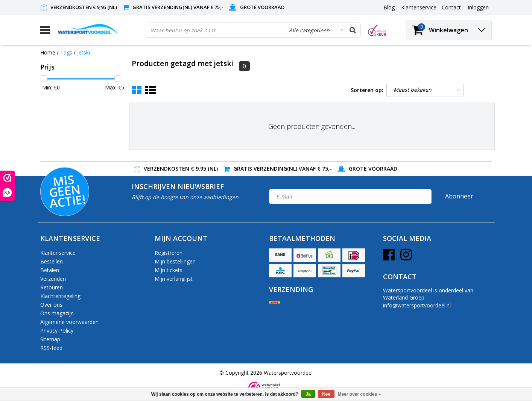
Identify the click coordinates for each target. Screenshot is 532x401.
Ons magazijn (57, 313)
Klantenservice (58, 253)
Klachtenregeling (60, 296)
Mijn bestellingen (175, 261)
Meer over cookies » (359, 394)
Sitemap (50, 339)
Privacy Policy (57, 331)
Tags (66, 52)
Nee (326, 394)
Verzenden (53, 279)
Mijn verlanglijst (174, 279)
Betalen (50, 270)
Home (48, 52)
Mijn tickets (169, 270)
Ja (308, 394)
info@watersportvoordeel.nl (417, 305)
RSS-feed (51, 348)
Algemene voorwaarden (69, 322)
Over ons (51, 305)
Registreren (169, 253)
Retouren (52, 287)
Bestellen (52, 261)
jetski (84, 52)
